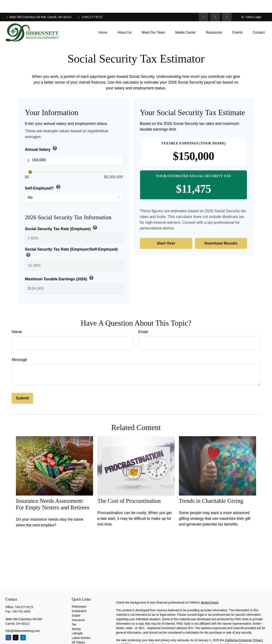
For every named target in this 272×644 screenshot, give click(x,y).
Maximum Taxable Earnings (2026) (60, 266)
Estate (76, 603)
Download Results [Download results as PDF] (221, 231)
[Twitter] (203, 4)
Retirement (79, 594)
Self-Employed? (43, 175)
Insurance (78, 607)
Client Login (251, 4)
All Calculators (81, 634)
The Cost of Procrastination (129, 488)
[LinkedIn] (215, 4)
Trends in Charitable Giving (211, 488)
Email (143, 319)
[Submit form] (22, 385)
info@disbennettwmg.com (23, 618)
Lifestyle (77, 621)
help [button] (55, 135)
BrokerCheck (210, 590)
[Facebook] (227, 4)
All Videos (78, 630)
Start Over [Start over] (166, 231)
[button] (103, 20)
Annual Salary (41, 136)
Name (17, 319)
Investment (79, 598)
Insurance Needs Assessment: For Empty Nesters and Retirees (53, 491)
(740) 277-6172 (90, 4)
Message (19, 347)
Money (76, 616)
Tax (74, 612)
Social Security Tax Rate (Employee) (62, 215)
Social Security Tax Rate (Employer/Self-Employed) (71, 240)
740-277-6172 (24, 594)
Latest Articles (81, 625)
